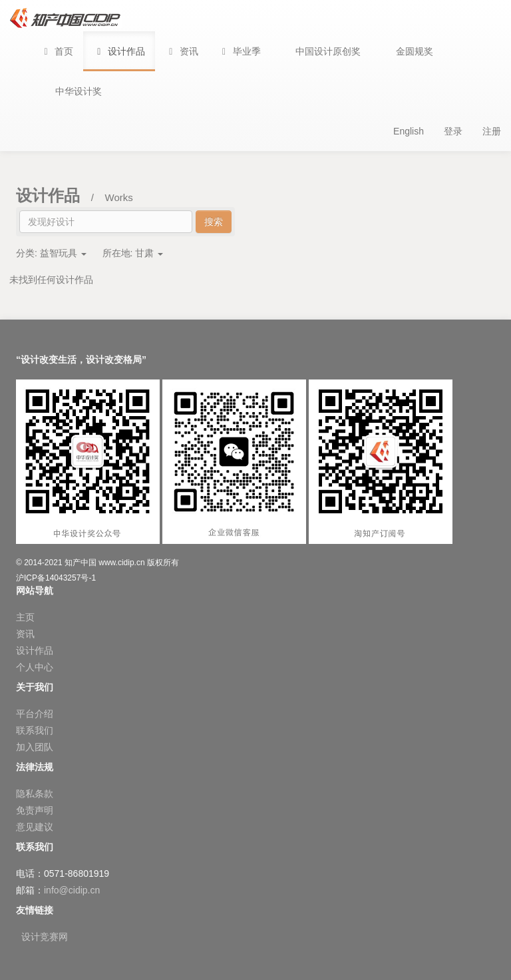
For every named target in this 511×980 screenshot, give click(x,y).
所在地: (133, 253)
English (409, 131)
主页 (25, 617)
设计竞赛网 (45, 937)
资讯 (25, 634)
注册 (492, 131)
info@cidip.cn (72, 890)
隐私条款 (35, 794)
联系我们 (35, 730)
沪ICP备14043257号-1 (56, 578)
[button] (240, 51)
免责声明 (35, 810)
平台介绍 (35, 714)
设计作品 (35, 650)
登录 (453, 131)
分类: (51, 253)
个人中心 (35, 667)
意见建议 (35, 827)
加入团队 (35, 747)
